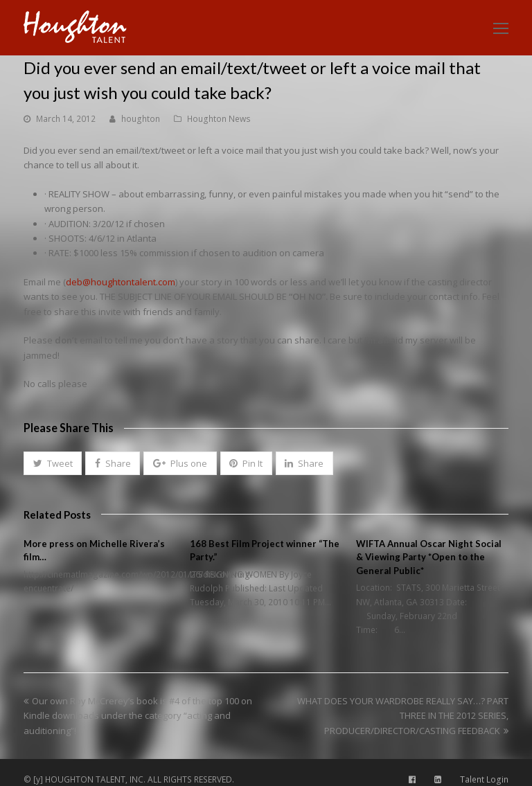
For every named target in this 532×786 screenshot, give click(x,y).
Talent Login (484, 779)
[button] (53, 463)
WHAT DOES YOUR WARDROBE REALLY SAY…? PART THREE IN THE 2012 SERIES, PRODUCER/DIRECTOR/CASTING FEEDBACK (403, 716)
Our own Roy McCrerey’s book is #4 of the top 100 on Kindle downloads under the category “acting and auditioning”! (138, 716)
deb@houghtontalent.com (121, 282)
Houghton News (219, 119)
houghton (141, 119)
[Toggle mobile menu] (501, 28)
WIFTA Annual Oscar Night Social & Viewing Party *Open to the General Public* (429, 557)
